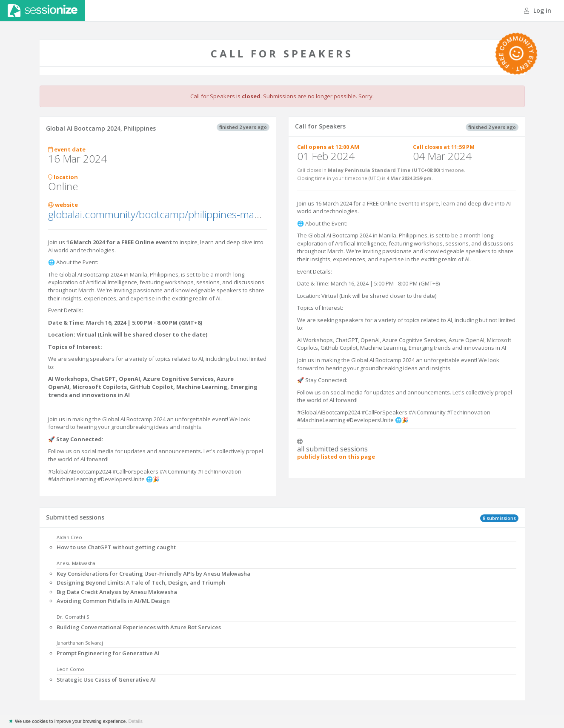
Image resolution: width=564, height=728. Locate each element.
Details (135, 721)
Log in (538, 10)
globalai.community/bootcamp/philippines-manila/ (160, 214)
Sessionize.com (43, 11)
